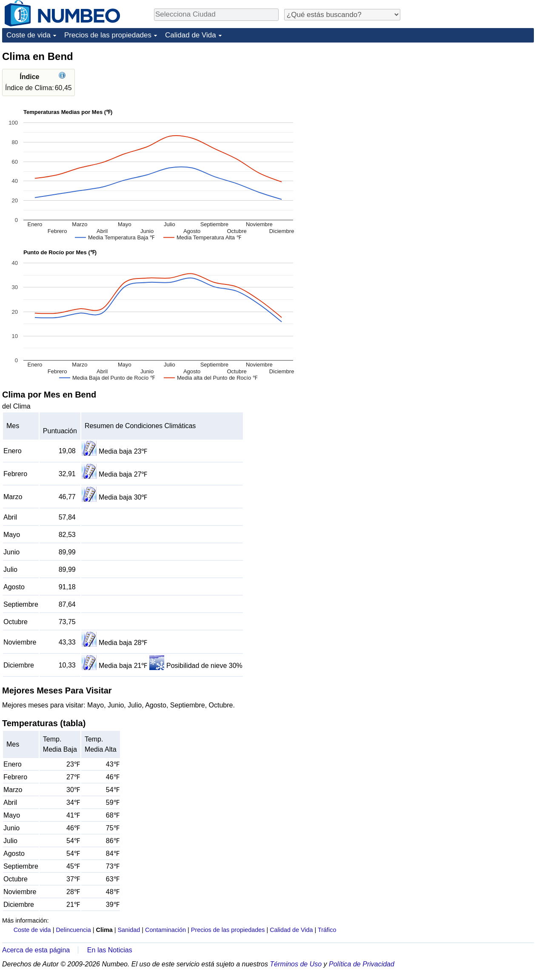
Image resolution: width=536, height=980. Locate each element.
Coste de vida (29, 35)
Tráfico (327, 930)
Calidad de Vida (191, 35)
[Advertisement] (470, 103)
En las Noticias (110, 950)
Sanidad (129, 930)
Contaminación (165, 930)
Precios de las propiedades (108, 35)
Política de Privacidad (362, 964)
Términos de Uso (296, 964)
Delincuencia (73, 930)
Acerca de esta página (36, 950)
